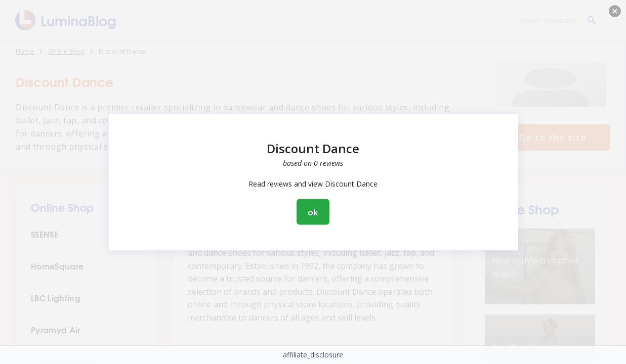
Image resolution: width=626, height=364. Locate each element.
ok (313, 212)
